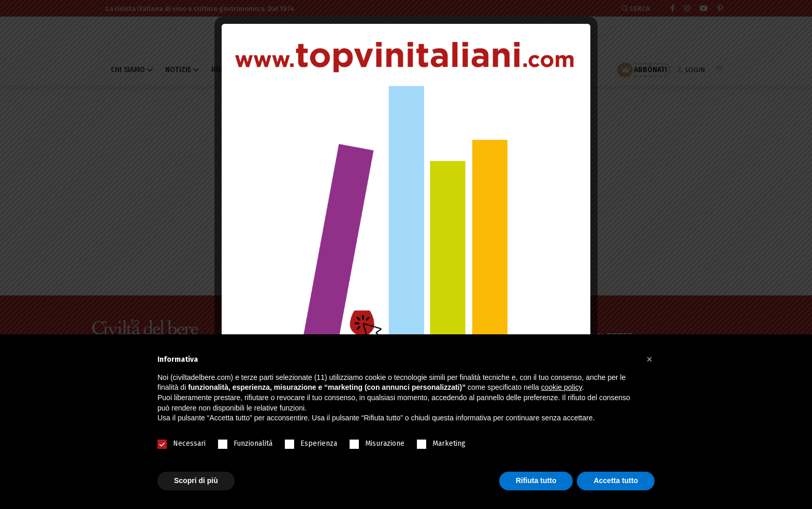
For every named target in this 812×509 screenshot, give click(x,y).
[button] (649, 359)
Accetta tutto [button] (616, 480)
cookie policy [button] (562, 387)
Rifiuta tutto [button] (536, 480)
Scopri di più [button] (196, 480)
